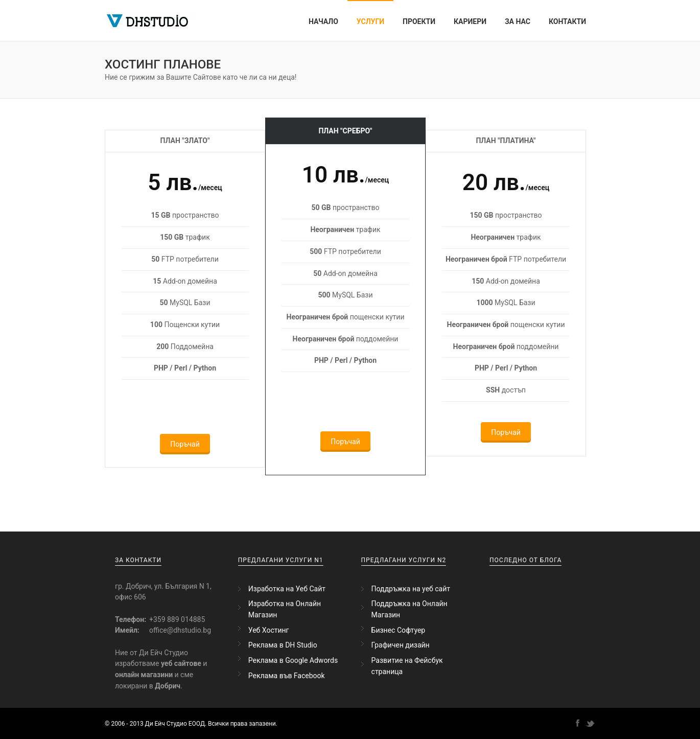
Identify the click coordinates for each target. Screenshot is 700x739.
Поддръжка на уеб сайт (411, 589)
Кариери (470, 21)
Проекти (419, 21)
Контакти (567, 21)
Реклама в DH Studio (283, 645)
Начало (323, 21)
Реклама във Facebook (287, 676)
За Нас (518, 21)
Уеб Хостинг (269, 630)
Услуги (370, 21)
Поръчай (185, 444)
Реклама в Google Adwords (293, 660)
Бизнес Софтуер (399, 630)
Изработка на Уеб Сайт (287, 589)
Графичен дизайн (401, 645)
